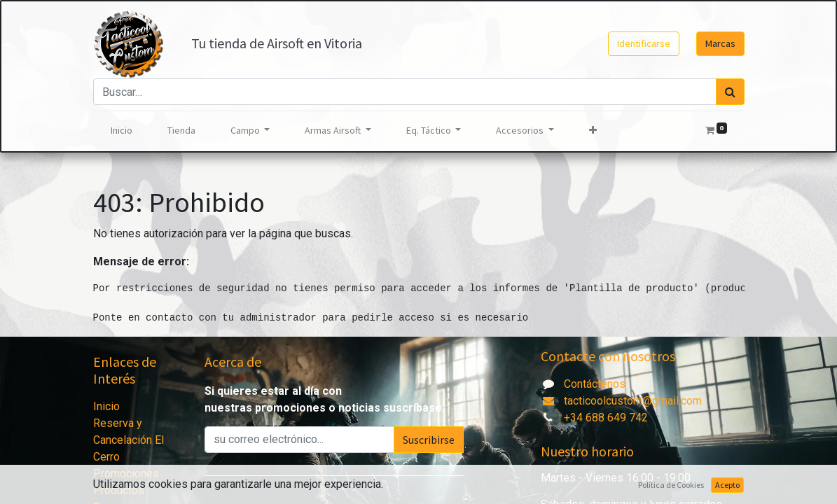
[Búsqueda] (730, 92)
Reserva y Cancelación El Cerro (129, 440)
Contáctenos (595, 384)
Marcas (720, 43)
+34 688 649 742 (606, 418)
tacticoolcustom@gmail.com (621, 401)
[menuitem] (122, 131)
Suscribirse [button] (429, 440)
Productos (119, 490)
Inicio (106, 406)
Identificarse (644, 43)
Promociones (126, 474)
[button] (593, 131)
